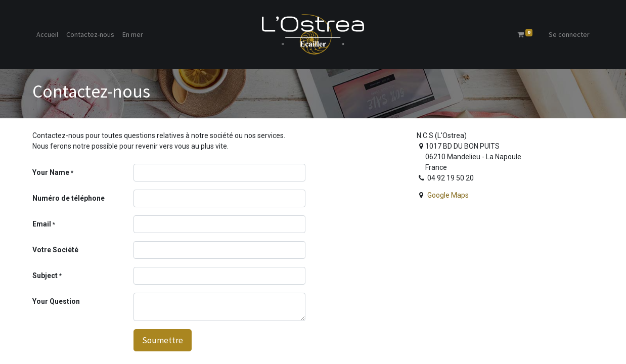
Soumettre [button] (163, 340)
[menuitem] (47, 35)
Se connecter (569, 34)
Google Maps (448, 195)
